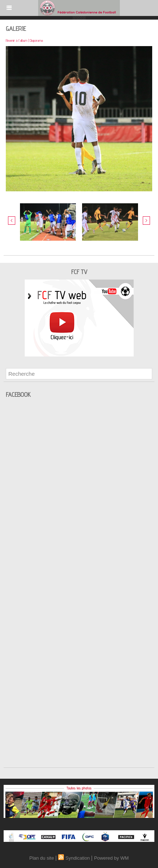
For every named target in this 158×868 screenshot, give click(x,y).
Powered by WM (111, 858)
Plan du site (42, 858)
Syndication (78, 858)
